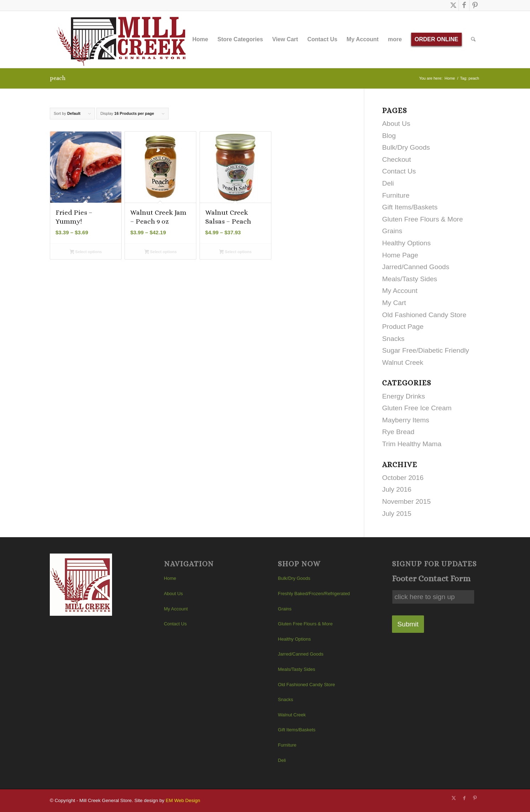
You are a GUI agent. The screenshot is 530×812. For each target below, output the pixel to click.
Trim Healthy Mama (412, 444)
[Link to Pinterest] (475, 5)
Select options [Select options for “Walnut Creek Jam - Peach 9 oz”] (161, 252)
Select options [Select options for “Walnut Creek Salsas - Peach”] (235, 252)
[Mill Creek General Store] (124, 39)
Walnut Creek (403, 362)
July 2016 (397, 489)
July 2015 (397, 514)
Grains (392, 231)
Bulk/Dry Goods (406, 147)
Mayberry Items (406, 420)
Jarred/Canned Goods (416, 267)
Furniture (396, 195)
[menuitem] (200, 39)
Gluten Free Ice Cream (417, 408)
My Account (400, 291)
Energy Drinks (404, 396)
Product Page (403, 327)
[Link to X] (453, 5)
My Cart (394, 303)
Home (170, 578)
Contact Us (399, 171)
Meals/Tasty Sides (410, 279)
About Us (396, 124)
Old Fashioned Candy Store (424, 315)
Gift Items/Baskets (410, 207)
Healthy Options (406, 243)
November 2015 (406, 501)
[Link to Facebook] (464, 5)
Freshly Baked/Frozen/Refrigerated (314, 594)
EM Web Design (183, 800)
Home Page (400, 255)
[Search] (474, 39)
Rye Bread (398, 432)
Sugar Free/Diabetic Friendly (425, 350)
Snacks (393, 339)
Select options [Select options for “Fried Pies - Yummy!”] (86, 252)
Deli (388, 183)
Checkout (396, 159)
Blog (389, 136)
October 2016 (403, 478)
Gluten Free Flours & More (422, 219)
